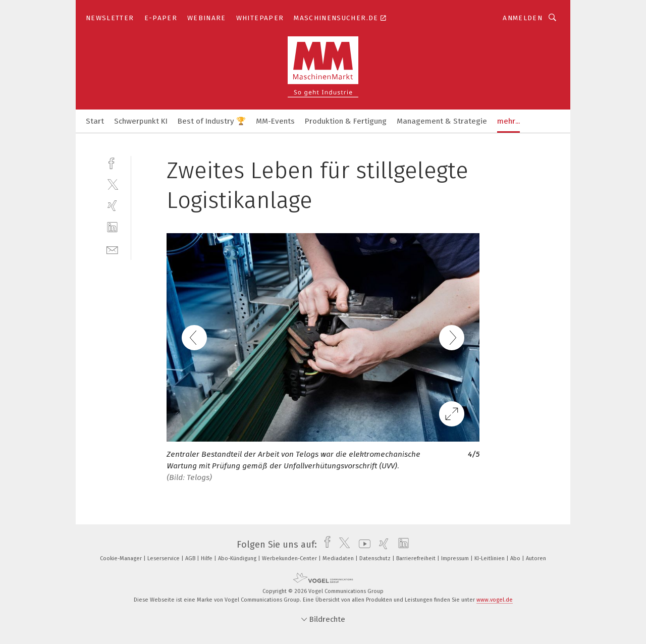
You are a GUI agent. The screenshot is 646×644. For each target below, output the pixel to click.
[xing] (112, 206)
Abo (516, 558)
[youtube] (362, 545)
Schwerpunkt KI (141, 121)
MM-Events (275, 121)
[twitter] (112, 184)
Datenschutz (376, 558)
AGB (191, 558)
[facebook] (112, 162)
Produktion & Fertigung (346, 121)
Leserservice (164, 558)
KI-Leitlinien (490, 558)
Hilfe (207, 558)
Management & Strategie (442, 121)
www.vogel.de (495, 600)
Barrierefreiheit (417, 558)
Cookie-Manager (122, 558)
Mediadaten (339, 558)
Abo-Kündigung (238, 558)
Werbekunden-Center (290, 558)
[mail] (112, 249)
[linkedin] (112, 227)
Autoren (536, 558)
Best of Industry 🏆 (212, 121)
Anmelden (523, 18)
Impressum (456, 558)
